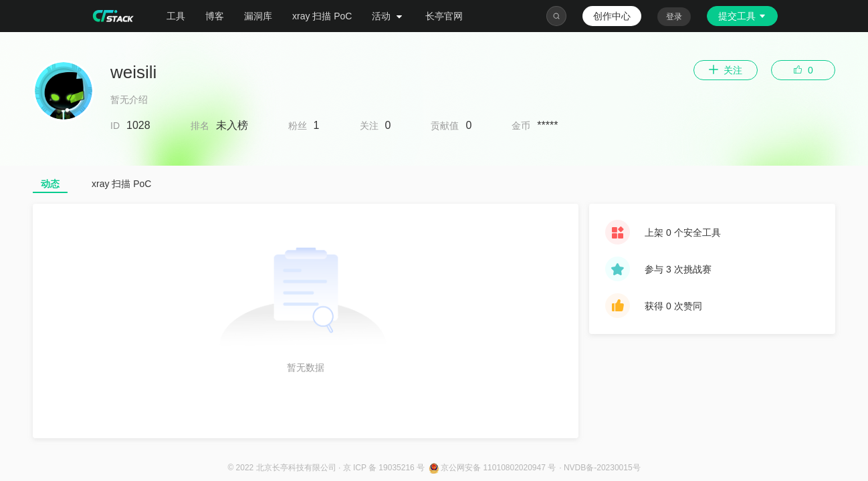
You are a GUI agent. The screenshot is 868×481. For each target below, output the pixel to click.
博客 (215, 16)
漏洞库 (258, 16)
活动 (389, 16)
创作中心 (612, 16)
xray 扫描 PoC (322, 16)
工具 (176, 16)
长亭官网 (444, 16)
